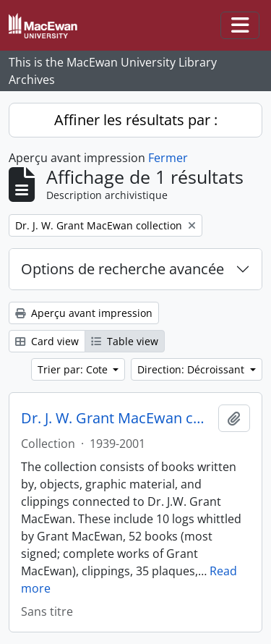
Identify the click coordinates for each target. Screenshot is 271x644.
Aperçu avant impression (84, 313)
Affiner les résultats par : (136, 120)
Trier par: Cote (74, 369)
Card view (47, 341)
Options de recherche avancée (122, 269)
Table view (125, 341)
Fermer (168, 158)
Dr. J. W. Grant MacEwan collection (117, 418)
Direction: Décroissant (192, 369)
